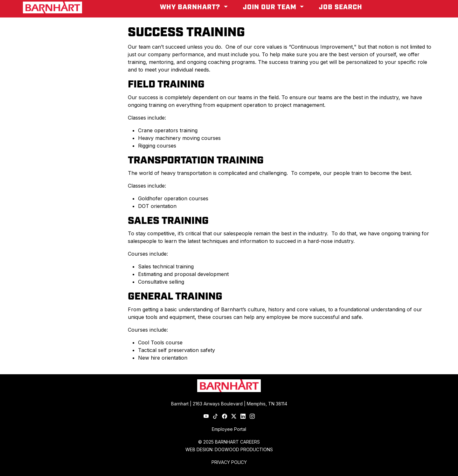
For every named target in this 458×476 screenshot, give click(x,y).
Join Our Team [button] (271, 7)
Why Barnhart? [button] (191, 7)
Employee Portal (229, 429)
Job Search (341, 7)
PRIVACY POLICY (229, 462)
